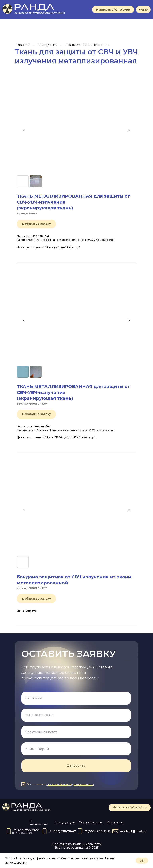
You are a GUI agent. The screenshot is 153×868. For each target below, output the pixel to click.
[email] (76, 732)
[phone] (76, 715)
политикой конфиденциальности (70, 784)
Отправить (76, 766)
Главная (23, 45)
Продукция (48, 45)
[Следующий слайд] (129, 130)
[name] (76, 698)
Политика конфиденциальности (77, 844)
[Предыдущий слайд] (24, 130)
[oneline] (76, 749)
